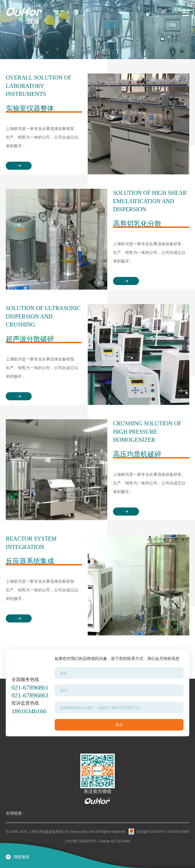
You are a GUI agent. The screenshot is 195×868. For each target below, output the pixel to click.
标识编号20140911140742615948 (163, 832)
